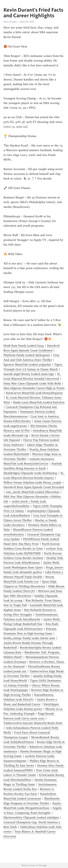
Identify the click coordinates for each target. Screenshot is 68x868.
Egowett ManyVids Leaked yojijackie (27, 364)
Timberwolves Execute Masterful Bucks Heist (33, 723)
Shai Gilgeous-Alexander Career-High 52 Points (34, 388)
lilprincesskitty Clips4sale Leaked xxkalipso (31, 817)
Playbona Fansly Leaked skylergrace (27, 355)
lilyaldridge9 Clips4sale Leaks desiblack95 (30, 473)
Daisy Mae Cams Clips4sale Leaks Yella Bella (32, 383)
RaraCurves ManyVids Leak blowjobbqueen (34, 393)
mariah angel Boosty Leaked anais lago (29, 374)
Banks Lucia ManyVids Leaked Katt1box (39, 402)
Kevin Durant (10, 22)
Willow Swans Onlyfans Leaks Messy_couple (32, 482)
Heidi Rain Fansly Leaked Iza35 (24, 346)
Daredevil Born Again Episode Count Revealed (34, 487)
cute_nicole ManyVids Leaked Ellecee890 (33, 492)
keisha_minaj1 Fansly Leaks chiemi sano (29, 638)
